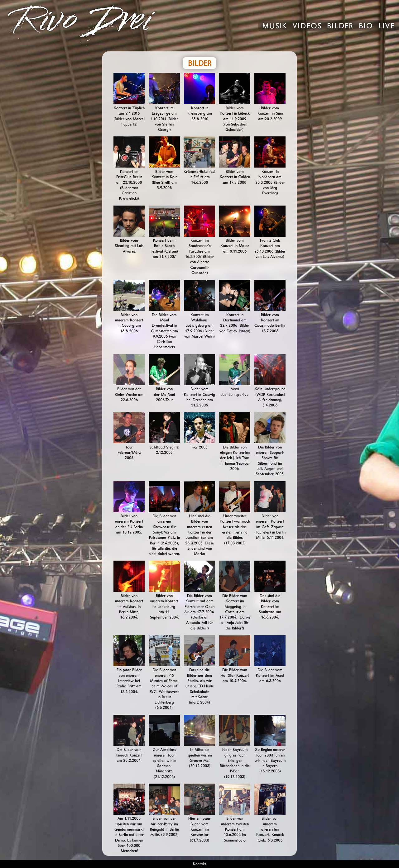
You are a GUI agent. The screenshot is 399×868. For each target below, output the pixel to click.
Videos (307, 26)
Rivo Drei (128, 26)
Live (387, 26)
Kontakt (199, 864)
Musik (275, 26)
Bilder (340, 26)
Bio (366, 26)
